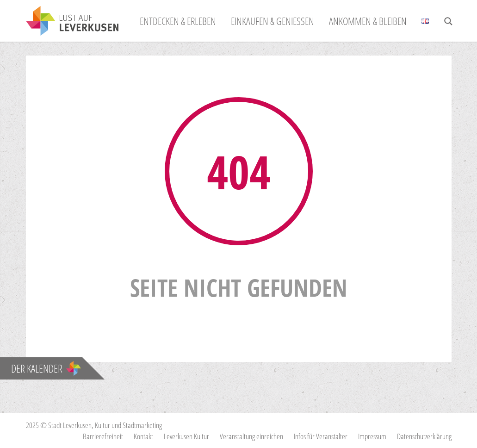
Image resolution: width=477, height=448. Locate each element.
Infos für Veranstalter (321, 436)
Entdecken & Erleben (178, 21)
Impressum (372, 436)
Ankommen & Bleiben (368, 21)
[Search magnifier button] (448, 21)
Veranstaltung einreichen (251, 436)
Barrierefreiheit (103, 436)
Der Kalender (46, 368)
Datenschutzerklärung (424, 436)
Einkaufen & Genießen (273, 21)
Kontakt (143, 436)
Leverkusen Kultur (186, 436)
